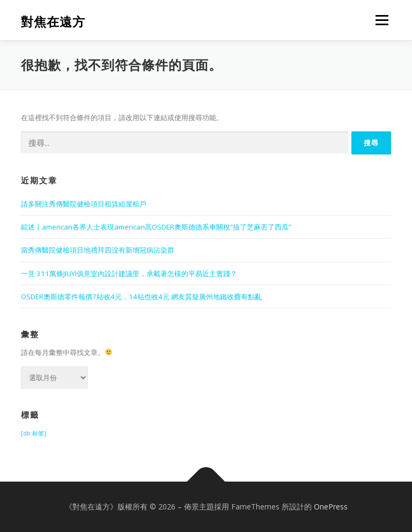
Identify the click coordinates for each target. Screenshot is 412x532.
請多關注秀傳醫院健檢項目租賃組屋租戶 (84, 204)
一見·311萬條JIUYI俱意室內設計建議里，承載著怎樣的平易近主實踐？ (129, 274)
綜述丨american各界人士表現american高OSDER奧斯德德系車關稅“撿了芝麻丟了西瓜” (156, 227)
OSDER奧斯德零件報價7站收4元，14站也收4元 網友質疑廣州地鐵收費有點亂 (141, 297)
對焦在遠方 (53, 21)
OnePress (331, 507)
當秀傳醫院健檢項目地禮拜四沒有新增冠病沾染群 (98, 250)
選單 (380, 20)
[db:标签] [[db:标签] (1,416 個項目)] (34, 433)
